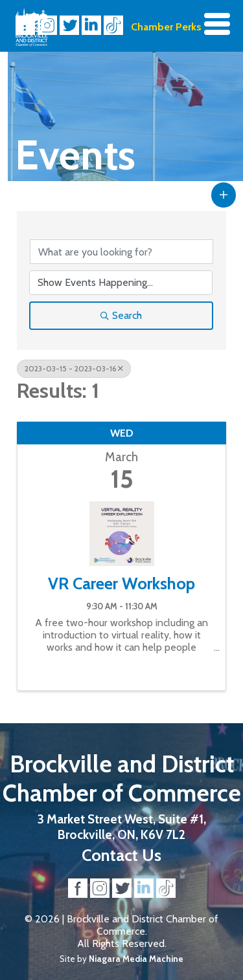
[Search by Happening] (121, 283)
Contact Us (121, 855)
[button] (224, 195)
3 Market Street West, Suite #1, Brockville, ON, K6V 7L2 (122, 827)
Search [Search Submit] (121, 315)
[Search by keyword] (121, 252)
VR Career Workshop (121, 583)
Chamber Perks (166, 27)
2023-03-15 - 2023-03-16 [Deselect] (74, 368)
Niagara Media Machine (136, 959)
